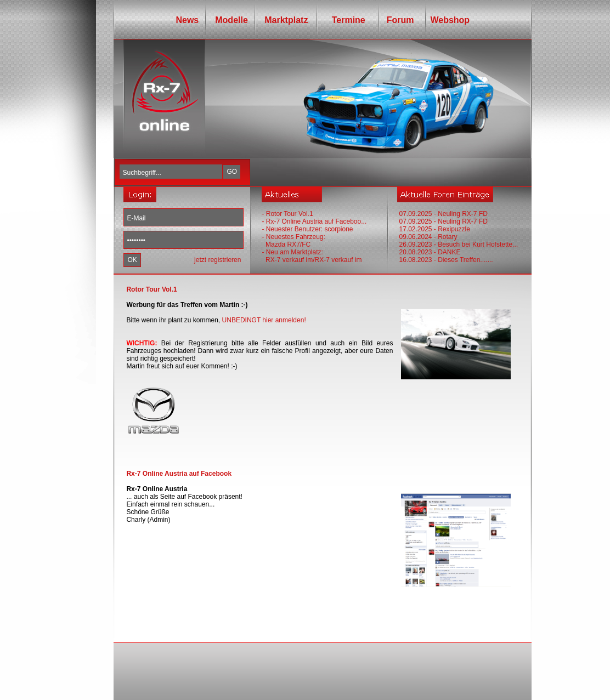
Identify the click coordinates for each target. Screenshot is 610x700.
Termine (344, 20)
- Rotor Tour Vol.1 (287, 214)
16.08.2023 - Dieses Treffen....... (446, 260)
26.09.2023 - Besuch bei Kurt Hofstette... (458, 244)
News (187, 20)
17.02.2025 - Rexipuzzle (434, 229)
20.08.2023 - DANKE (430, 252)
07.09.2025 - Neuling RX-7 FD (443, 214)
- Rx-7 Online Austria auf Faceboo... (314, 221)
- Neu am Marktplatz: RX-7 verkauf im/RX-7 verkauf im (312, 256)
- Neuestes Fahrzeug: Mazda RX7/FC (293, 241)
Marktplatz (286, 20)
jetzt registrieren (218, 260)
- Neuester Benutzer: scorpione (307, 229)
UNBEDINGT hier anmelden (263, 320)
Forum (398, 20)
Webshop (450, 20)
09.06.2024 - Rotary (428, 237)
